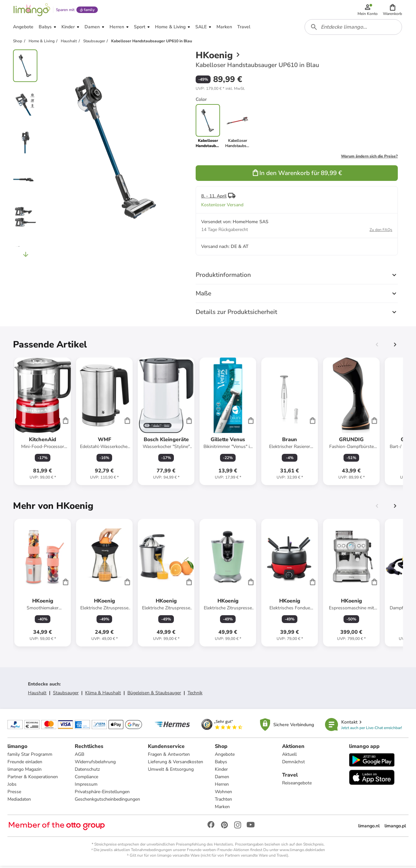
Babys (221, 764)
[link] (237, 128)
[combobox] (354, 29)
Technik (195, 695)
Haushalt (37, 695)
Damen (222, 779)
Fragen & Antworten (169, 757)
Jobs (12, 787)
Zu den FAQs (381, 232)
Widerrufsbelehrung (95, 764)
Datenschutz (87, 772)
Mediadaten (19, 801)
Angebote (225, 757)
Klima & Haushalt (103, 695)
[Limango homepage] (32, 10)
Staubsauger (66, 695)
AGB (79, 757)
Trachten (223, 801)
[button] (393, 10)
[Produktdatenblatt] (43, 423)
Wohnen (223, 794)
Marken (222, 809)
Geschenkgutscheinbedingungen (107, 801)
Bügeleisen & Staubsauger (154, 695)
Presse (15, 794)
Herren (222, 787)
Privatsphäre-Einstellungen (102, 794)
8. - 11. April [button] (214, 198)
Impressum (86, 787)
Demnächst (293, 764)
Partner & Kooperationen (33, 779)
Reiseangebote (297, 785)
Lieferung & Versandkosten (175, 764)
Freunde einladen (25, 764)
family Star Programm (30, 757)
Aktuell (289, 757)
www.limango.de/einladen (302, 852)
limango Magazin (25, 772)
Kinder (221, 772)
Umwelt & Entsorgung (171, 772)
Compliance (86, 779)
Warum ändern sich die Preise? (369, 158)
